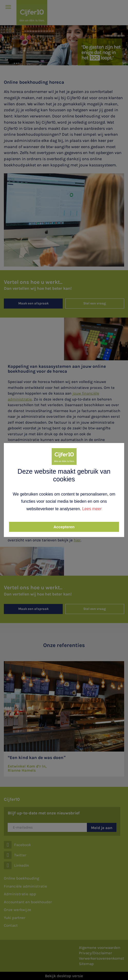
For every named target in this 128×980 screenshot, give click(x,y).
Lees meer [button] (92, 509)
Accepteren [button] (64, 527)
